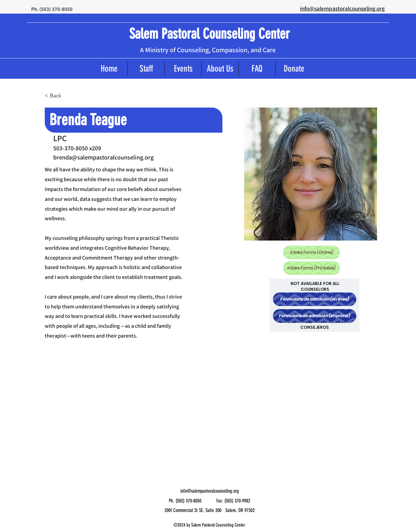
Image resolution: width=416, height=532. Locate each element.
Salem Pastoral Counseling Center (209, 34)
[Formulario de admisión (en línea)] (315, 299)
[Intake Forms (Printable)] (312, 268)
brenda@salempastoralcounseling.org (103, 157)
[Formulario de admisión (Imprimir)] (315, 316)
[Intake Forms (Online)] (312, 252)
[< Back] (58, 96)
